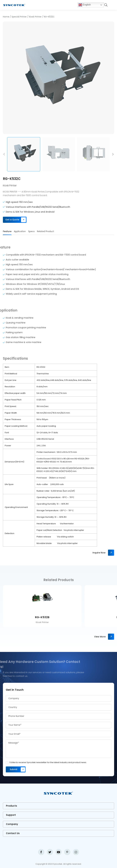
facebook (41, 852)
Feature (7, 231)
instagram (76, 852)
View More (100, 637)
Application (20, 231)
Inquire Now (99, 553)
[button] (4, 154)
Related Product (46, 231)
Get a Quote (12, 220)
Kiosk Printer (35, 17)
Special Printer (19, 17)
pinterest (67, 852)
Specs (31, 231)
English (85, 5)
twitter (50, 852)
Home (6, 17)
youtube (59, 852)
